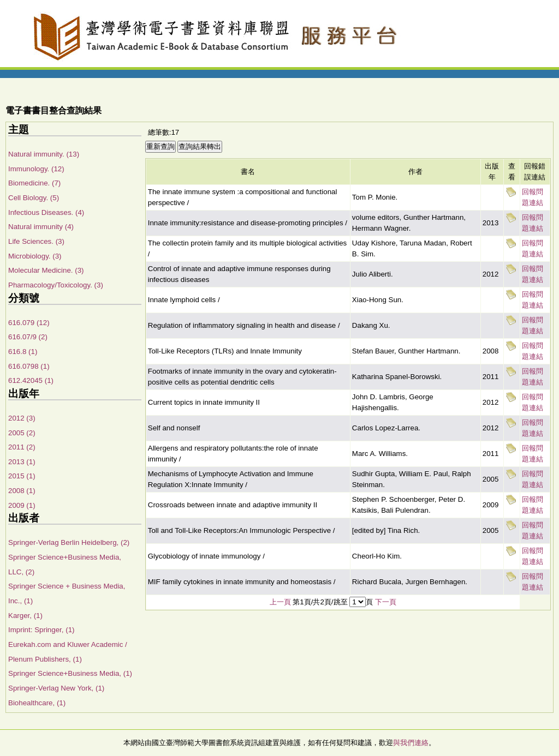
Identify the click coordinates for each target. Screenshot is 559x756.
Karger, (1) (25, 616)
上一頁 (280, 602)
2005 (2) (22, 433)
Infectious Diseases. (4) (46, 212)
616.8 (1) (23, 352)
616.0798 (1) (29, 366)
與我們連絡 (411, 743)
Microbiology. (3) (35, 256)
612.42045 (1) (31, 380)
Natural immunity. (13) (44, 154)
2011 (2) (22, 447)
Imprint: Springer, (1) (41, 630)
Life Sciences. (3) (36, 241)
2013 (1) (22, 462)
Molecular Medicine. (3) (46, 270)
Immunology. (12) (36, 169)
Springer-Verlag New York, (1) (56, 688)
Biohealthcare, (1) (37, 703)
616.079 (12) (29, 323)
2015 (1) (22, 476)
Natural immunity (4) (41, 227)
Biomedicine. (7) (34, 183)
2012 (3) (22, 418)
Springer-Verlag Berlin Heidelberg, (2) (69, 542)
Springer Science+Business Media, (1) (70, 673)
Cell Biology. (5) (34, 198)
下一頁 (386, 602)
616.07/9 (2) (28, 337)
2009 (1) (22, 505)
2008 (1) (22, 491)
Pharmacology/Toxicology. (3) (56, 285)
